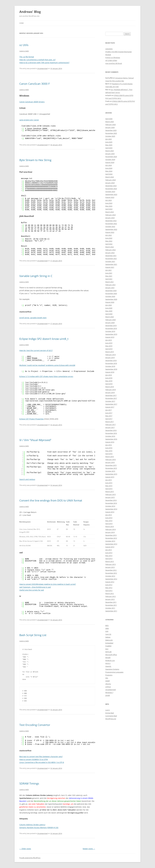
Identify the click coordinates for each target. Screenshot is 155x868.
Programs (109, 675)
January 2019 (110, 358)
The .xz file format (27, 57)
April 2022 (109, 244)
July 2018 (108, 375)
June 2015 (109, 483)
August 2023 (110, 197)
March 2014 (110, 526)
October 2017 (110, 401)
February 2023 (110, 215)
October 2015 (110, 471)
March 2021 (110, 282)
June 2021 (109, 273)
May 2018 (109, 381)
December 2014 (111, 500)
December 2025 (111, 130)
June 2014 (109, 518)
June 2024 (109, 168)
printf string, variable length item (33, 318)
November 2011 (111, 605)
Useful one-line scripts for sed (32, 590)
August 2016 (110, 442)
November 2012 (111, 573)
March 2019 (110, 352)
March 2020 (110, 317)
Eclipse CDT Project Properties (32, 419)
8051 (107, 626)
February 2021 (110, 285)
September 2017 (111, 404)
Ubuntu (108, 684)
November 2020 (111, 293)
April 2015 (109, 489)
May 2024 (109, 171)
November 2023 (111, 189)
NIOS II (108, 663)
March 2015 (110, 492)
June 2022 (109, 238)
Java (107, 649)
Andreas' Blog (30, 12)
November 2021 (111, 259)
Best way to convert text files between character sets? (41, 757)
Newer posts (89, 849)
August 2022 (110, 232)
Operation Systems (112, 669)
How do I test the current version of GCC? (36, 350)
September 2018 (111, 369)
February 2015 (110, 494)
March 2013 (110, 561)
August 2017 (110, 407)
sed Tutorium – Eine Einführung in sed (35, 587)
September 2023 (111, 194)
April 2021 (109, 279)
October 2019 (110, 331)
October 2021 (110, 261)
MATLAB (108, 652)
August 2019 (110, 337)
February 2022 (110, 250)
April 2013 (109, 559)
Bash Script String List (33, 635)
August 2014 (110, 512)
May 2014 (109, 521)
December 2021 (111, 256)
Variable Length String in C (36, 276)
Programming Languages (114, 672)
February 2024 (110, 180)
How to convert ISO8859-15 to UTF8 (34, 759)
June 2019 (109, 343)
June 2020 (109, 308)
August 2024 (110, 162)
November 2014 (111, 503)
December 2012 (111, 570)
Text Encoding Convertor (35, 725)
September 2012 (111, 579)
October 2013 (110, 541)
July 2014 (108, 515)
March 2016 (110, 457)
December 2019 (111, 325)
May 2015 (109, 486)
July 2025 (108, 139)
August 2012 (110, 582)
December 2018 (111, 360)
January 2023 (110, 218)
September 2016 (111, 439)
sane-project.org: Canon (29, 120)
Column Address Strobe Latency (32, 825)
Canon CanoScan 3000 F (35, 84)
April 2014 (109, 524)
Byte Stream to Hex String (35, 160)
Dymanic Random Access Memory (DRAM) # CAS (39, 828)
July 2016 (108, 445)
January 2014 (110, 532)
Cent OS (108, 634)
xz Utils (24, 45)
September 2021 (111, 264)
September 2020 (111, 299)
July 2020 (108, 305)
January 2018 (110, 392)
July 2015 (108, 480)
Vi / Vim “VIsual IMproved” (35, 440)
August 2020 (110, 302)
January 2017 (110, 427)
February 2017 (110, 425)
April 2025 (109, 148)
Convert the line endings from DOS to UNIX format (51, 500)
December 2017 (111, 395)
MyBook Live (110, 660)
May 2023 (109, 206)
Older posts (25, 849)
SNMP (108, 681)
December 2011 (111, 602)
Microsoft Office (111, 655)
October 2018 (110, 366)
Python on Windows (113, 58)
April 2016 (109, 454)
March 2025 (110, 151)
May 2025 (109, 145)
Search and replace (27, 479)
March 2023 (110, 212)
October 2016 (110, 436)
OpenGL (108, 666)
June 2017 (109, 413)
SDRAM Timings (29, 783)
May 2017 (109, 416)
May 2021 (109, 276)
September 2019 (111, 334)
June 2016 (109, 448)
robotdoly (109, 49)
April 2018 (109, 384)
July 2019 (108, 340)
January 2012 (110, 599)
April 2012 (109, 591)
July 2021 (108, 270)
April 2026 (109, 119)
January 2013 (110, 567)
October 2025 (110, 136)
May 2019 (109, 346)
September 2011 (111, 611)
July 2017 (108, 410)
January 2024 (110, 183)
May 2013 (109, 556)
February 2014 (110, 529)
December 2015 (111, 465)
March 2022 (110, 247)
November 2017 (111, 398)
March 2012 (110, 593)
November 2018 (111, 363)
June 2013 (109, 553)
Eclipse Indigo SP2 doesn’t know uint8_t (44, 339)
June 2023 (109, 203)
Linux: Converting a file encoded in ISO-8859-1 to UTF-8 (42, 762)
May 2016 (109, 451)
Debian (108, 637)
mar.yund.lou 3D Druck (114, 63)
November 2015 (111, 468)
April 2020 (109, 314)
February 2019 (110, 355)
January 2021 (110, 288)
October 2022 (110, 226)
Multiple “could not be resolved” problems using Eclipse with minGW (47, 365)
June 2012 (109, 585)
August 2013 (110, 547)
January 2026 (110, 127)
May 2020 (109, 311)
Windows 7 (109, 693)
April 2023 (109, 209)
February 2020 (110, 320)
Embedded (109, 643)
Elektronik (109, 640)
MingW (108, 658)
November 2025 (111, 133)
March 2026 (110, 122)
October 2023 (110, 192)
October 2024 (110, 159)
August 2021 (110, 267)
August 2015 (110, 477)
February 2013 (110, 564)
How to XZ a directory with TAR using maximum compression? (44, 63)
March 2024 (110, 177)
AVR (107, 631)
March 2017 (110, 422)
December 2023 (111, 186)
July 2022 (108, 235)
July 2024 (108, 165)
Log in (108, 710)
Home (22, 23)
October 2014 (110, 506)
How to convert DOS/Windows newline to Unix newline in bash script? (48, 584)
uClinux (108, 687)
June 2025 (109, 142)
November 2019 (111, 328)
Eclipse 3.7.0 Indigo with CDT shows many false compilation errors (46, 376)
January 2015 (110, 497)
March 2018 (110, 387)
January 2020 (110, 323)
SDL (107, 678)
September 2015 (111, 474)
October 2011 (110, 608)
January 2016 (110, 462)
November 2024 (111, 157)
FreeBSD (108, 646)
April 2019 (109, 349)
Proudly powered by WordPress (30, 858)
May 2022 (109, 241)
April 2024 (109, 174)
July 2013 (108, 550)
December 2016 (111, 430)
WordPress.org (111, 719)
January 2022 (110, 253)
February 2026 (110, 125)
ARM (107, 628)
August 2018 (110, 372)
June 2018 (109, 378)
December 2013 (111, 535)
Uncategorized (42, 68)
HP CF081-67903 (111, 60)
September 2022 (111, 229)
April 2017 (109, 419)
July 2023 (108, 200)
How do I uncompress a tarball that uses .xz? (37, 60)
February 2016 (110, 459)
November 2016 (111, 433)
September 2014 (111, 509)
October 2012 (110, 576)
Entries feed (110, 713)
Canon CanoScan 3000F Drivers (32, 102)
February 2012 (110, 596)
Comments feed (111, 716)
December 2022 (111, 221)
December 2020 (111, 291)
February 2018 (110, 390)
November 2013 (111, 538)
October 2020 (110, 296)
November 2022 (111, 224)
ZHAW (108, 695)
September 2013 (111, 544)
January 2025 (110, 154)
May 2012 (109, 588)
